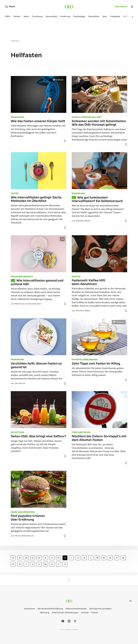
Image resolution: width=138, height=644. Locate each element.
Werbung (45, 613)
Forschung (37, 16)
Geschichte (94, 16)
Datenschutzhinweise (76, 609)
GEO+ (8, 16)
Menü (10, 7)
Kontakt (85, 613)
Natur (26, 16)
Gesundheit (51, 16)
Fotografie (115, 16)
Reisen (17, 16)
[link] (132, 7)
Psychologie (79, 16)
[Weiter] (133, 17)
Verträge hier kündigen (100, 609)
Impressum (30, 609)
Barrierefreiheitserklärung (50, 609)
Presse (95, 613)
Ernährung (65, 16)
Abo (121, 7)
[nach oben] (131, 601)
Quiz (105, 16)
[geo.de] (69, 7)
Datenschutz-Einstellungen (65, 613)
